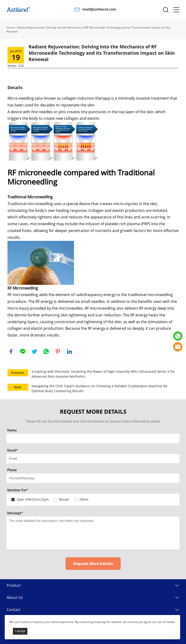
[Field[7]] (93, 438)
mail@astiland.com (99, 9)
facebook (11, 351)
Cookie (24, 622)
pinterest (58, 351)
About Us (15, 597)
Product (14, 585)
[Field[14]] (93, 478)
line (23, 351)
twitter (34, 351)
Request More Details (93, 564)
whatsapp (46, 351)
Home (11, 27)
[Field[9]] (93, 459)
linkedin (69, 351)
